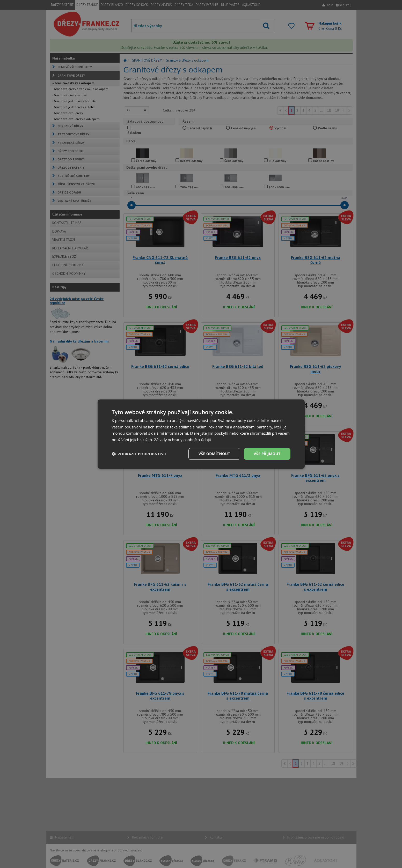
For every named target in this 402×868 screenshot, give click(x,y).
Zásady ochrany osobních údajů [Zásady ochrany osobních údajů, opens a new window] (183, 440)
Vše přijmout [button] (267, 454)
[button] (139, 454)
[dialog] (201, 434)
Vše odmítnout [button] (214, 454)
